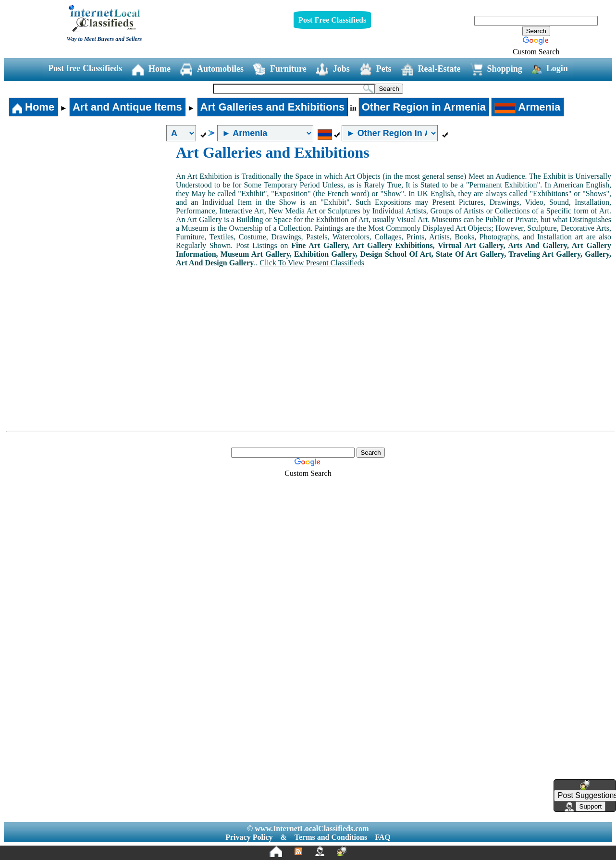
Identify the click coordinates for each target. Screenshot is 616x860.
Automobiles (212, 69)
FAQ (383, 837)
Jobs (333, 69)
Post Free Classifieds (332, 20)
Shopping (496, 69)
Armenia (527, 107)
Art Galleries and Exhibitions (273, 107)
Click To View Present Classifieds (312, 263)
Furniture (280, 69)
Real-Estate (431, 69)
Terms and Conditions (331, 837)
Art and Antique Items (127, 107)
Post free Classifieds (85, 68)
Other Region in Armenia (424, 107)
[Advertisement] (90, 216)
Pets (376, 69)
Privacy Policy (249, 837)
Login (550, 69)
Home (151, 69)
